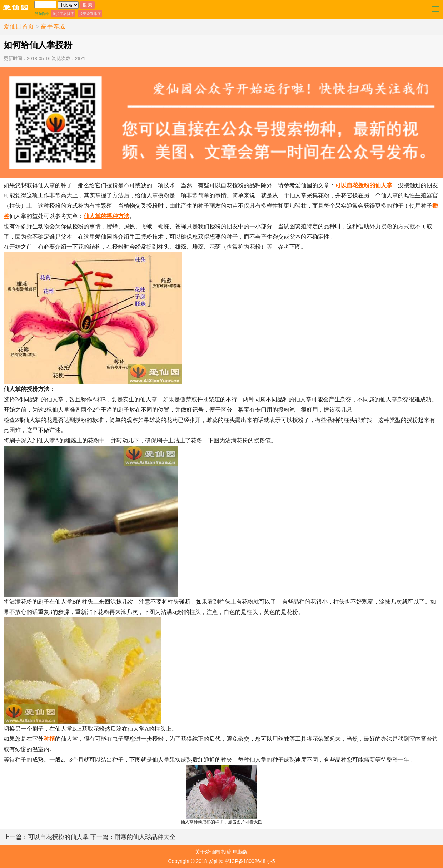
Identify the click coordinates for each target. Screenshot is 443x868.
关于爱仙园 (208, 852)
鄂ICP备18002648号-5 (250, 861)
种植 (49, 739)
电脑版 (240, 852)
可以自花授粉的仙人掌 (364, 185)
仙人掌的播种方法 (106, 216)
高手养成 (53, 27)
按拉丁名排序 (63, 14)
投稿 (227, 852)
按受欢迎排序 (90, 14)
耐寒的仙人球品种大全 (133, 837)
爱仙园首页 (19, 27)
